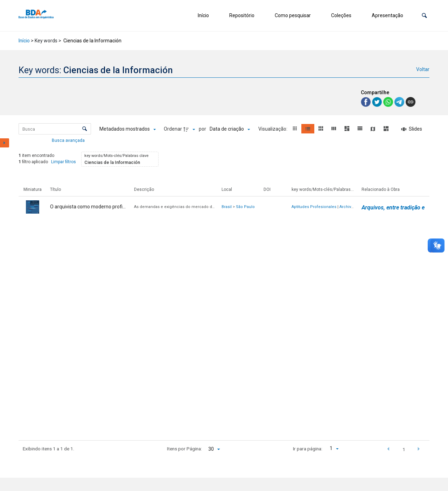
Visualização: (273, 129)
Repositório (242, 15)
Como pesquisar (293, 15)
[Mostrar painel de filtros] (5, 143)
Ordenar (173, 129)
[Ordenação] (230, 129)
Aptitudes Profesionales (314, 207)
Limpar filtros (64, 162)
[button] (424, 16)
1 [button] (404, 449)
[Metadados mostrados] (128, 129)
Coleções (341, 15)
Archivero (348, 207)
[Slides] (412, 129)
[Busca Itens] (55, 129)
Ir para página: (308, 449)
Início (203, 15)
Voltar (423, 69)
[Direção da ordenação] (190, 129)
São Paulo (245, 207)
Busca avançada (69, 140)
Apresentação (387, 15)
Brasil (227, 207)
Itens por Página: (184, 449)
